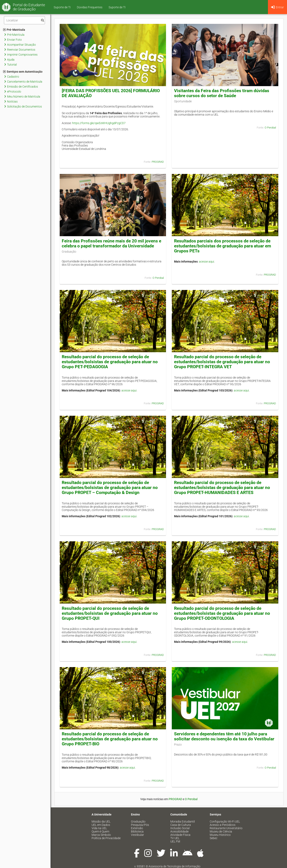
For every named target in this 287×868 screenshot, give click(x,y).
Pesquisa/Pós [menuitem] (140, 825)
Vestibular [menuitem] (137, 835)
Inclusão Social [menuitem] (180, 828)
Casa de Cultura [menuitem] (181, 825)
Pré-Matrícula (14, 30)
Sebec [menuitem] (214, 838)
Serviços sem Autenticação (23, 72)
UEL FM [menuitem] (175, 841)
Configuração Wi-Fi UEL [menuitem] (225, 822)
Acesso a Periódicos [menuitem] (223, 825)
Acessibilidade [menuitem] (179, 831)
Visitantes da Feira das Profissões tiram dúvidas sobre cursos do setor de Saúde (222, 93)
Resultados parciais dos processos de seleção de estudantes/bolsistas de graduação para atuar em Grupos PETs (223, 246)
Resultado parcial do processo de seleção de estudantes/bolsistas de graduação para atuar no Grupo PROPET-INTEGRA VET (222, 362)
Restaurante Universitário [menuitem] (226, 828)
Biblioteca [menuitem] (137, 831)
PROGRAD (158, 162)
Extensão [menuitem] (137, 828)
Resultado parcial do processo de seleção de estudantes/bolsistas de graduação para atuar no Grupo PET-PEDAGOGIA (110, 362)
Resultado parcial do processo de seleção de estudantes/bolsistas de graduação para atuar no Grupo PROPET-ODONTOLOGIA (222, 613)
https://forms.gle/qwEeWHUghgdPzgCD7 (99, 123)
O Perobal (270, 128)
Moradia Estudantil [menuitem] (183, 822)
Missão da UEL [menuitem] (101, 822)
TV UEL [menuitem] (175, 838)
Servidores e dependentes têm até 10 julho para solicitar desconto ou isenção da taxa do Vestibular (224, 736)
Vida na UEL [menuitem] (99, 828)
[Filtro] (24, 20)
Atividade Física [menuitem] (180, 835)
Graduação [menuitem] (138, 822)
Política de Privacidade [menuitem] (106, 838)
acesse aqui (206, 262)
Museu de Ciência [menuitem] (221, 831)
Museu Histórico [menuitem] (220, 835)
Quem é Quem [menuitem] (100, 831)
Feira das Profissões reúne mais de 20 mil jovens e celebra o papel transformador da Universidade (111, 243)
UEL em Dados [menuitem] (101, 825)
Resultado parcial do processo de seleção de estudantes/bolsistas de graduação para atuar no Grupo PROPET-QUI (110, 613)
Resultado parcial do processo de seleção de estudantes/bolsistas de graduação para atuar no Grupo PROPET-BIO (110, 739)
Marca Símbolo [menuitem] (101, 835)
